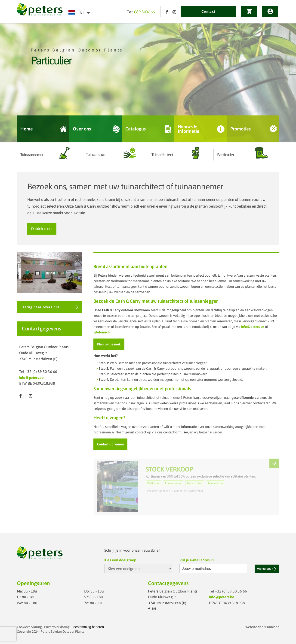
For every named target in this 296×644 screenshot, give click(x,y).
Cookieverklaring (29, 627)
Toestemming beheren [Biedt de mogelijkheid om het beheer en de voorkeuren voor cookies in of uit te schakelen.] (88, 627)
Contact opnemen (110, 444)
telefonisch (102, 332)
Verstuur (267, 569)
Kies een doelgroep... (121, 560)
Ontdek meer (42, 229)
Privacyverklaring (57, 627)
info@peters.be (31, 378)
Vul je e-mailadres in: (197, 560)
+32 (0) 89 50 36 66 (41, 372)
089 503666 (145, 12)
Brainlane (272, 627)
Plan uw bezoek (109, 344)
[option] (148, 83)
